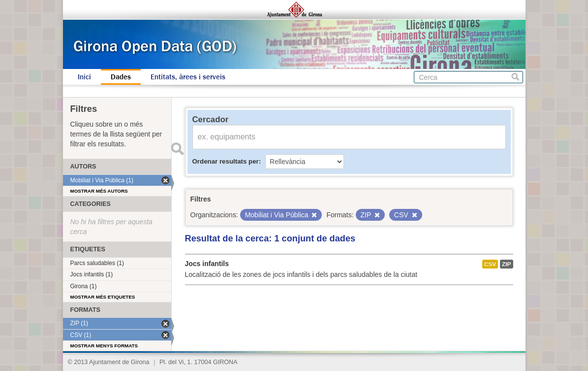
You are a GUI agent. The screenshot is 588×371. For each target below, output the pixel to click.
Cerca (515, 77)
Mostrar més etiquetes (103, 297)
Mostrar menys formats (104, 346)
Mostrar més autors (99, 191)
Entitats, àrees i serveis (188, 77)
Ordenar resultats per (226, 161)
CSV (490, 264)
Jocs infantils (207, 264)
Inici (84, 77)
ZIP (506, 264)
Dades (121, 77)
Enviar (178, 149)
